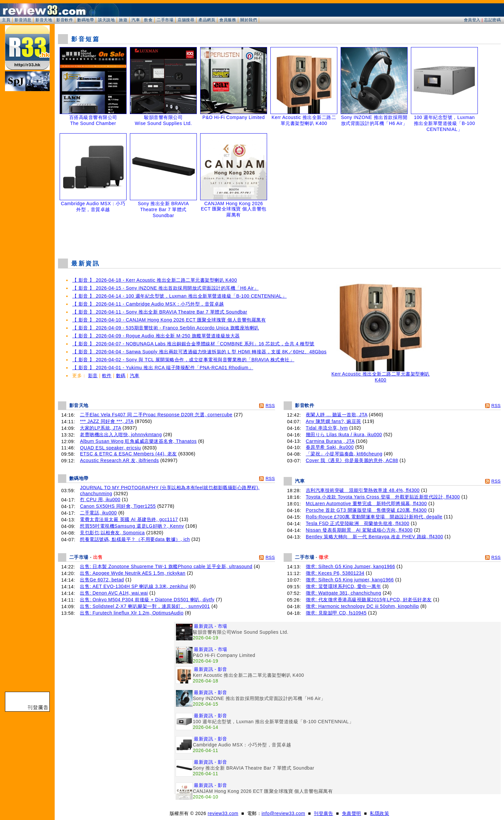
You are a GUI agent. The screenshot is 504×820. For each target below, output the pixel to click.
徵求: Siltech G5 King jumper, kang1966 (350, 580)
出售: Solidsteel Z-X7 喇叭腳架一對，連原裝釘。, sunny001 (145, 606)
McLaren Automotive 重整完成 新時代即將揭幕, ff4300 (366, 503)
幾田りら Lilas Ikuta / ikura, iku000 (344, 435)
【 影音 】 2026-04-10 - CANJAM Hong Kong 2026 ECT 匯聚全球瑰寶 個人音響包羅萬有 (169, 320)
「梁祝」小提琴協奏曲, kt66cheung (344, 454)
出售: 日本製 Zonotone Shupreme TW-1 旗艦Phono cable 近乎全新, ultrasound (166, 566)
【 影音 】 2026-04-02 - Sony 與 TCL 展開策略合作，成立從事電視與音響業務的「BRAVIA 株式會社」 (183, 360)
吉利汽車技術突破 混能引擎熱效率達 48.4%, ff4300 (363, 490)
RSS (270, 406)
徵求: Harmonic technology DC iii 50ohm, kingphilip (362, 606)
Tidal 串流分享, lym (327, 428)
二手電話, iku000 (98, 513)
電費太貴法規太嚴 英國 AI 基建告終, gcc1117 (129, 519)
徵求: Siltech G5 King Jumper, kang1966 (350, 566)
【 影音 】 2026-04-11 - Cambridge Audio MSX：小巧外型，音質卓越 (148, 304)
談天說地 (106, 20)
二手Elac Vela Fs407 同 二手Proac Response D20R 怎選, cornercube (156, 415)
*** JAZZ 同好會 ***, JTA (107, 421)
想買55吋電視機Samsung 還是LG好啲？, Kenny (132, 526)
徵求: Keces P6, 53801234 (335, 573)
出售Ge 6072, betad (102, 580)
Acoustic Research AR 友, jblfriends (119, 460)
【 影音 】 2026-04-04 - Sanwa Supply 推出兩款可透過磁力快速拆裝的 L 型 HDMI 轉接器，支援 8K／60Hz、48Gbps (199, 352)
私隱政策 (379, 813)
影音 (93, 376)
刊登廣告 (323, 813)
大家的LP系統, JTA (100, 428)
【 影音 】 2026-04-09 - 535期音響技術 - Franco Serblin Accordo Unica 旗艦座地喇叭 (166, 328)
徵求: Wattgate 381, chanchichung (344, 593)
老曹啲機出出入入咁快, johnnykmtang (121, 435)
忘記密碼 (492, 20)
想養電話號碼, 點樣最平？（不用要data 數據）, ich (135, 539)
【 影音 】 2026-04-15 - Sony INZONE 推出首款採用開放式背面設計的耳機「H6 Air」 (165, 288)
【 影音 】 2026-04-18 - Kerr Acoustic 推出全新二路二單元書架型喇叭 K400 (155, 280)
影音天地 (44, 20)
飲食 (148, 20)
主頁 (6, 20)
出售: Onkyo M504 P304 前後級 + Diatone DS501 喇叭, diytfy (147, 600)
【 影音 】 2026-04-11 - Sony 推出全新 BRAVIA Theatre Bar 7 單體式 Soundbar (160, 312)
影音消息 (23, 20)
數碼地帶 (85, 20)
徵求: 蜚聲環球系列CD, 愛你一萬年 (343, 586)
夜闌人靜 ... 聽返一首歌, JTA (337, 415)
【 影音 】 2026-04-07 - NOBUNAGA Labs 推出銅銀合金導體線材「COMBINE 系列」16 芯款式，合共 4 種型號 (193, 344)
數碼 (121, 376)
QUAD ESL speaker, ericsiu (110, 448)
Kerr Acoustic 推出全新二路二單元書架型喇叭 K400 (380, 375)
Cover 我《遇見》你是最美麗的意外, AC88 (352, 460)
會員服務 (228, 20)
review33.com (223, 813)
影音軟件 (65, 20)
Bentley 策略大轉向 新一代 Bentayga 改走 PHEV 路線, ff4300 (374, 537)
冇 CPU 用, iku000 (100, 499)
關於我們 (249, 20)
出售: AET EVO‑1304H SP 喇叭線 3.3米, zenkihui (134, 586)
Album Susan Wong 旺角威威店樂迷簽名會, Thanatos (138, 441)
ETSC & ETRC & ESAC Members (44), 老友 (128, 454)
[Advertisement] (279, 237)
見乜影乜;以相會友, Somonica (112, 533)
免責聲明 (352, 813)
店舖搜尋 (186, 20)
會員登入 (472, 20)
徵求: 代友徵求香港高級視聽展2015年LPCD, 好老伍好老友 (369, 600)
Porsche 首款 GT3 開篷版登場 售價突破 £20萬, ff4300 (366, 510)
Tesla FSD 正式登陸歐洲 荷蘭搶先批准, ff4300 (358, 523)
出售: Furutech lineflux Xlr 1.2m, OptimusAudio (132, 613)
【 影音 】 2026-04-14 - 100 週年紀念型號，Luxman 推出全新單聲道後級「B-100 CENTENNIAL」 (179, 296)
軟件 (107, 376)
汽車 (136, 20)
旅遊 (123, 20)
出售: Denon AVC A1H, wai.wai (114, 593)
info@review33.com (283, 813)
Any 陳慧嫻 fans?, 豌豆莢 (334, 421)
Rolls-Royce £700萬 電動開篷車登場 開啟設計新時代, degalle (374, 517)
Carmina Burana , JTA (330, 441)
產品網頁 (207, 20)
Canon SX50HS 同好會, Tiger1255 (118, 506)
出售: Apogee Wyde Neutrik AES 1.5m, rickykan (133, 573)
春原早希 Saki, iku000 (330, 447)
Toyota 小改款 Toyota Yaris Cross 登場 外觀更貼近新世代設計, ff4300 (383, 497)
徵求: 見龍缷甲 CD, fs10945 (336, 613)
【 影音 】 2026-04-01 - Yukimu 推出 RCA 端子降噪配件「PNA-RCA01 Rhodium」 (163, 368)
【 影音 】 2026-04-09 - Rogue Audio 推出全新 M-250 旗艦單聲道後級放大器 (156, 336)
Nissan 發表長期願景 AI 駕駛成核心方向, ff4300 (359, 530)
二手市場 (165, 20)
